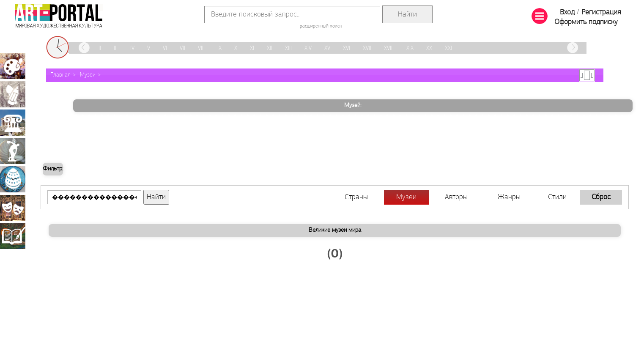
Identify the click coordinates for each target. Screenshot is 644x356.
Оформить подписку (586, 22)
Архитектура (13, 123)
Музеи (88, 75)
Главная (60, 75)
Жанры (509, 197)
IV (132, 48)
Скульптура (13, 151)
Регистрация (601, 12)
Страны (356, 197)
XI (252, 48)
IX (219, 48)
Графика (13, 94)
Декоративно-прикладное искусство (13, 179)
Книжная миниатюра (13, 236)
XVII (367, 48)
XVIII (389, 48)
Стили (557, 197)
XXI (448, 48)
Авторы (456, 197)
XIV (308, 48)
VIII (201, 48)
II (100, 48)
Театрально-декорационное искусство (13, 208)
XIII (288, 48)
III (116, 48)
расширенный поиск (321, 26)
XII (270, 48)
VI (165, 48)
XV (327, 48)
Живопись (13, 66)
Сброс (601, 197)
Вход (567, 12)
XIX (410, 48)
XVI (347, 48)
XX (429, 48)
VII (182, 48)
